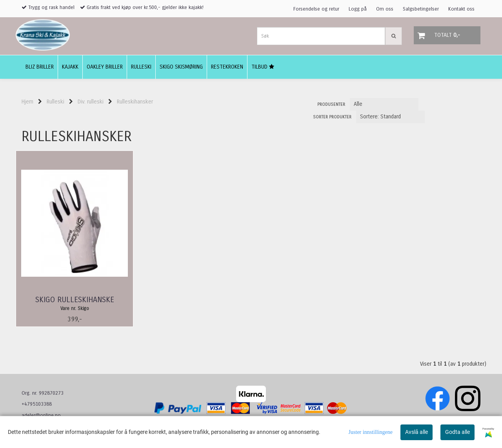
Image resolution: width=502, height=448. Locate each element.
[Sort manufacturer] (384, 104)
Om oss (385, 9)
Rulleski (55, 102)
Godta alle (457, 432)
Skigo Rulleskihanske (75, 300)
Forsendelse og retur (316, 9)
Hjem (27, 102)
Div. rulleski (91, 102)
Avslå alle (417, 432)
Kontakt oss (461, 9)
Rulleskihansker (135, 102)
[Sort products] (390, 117)
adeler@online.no (41, 415)
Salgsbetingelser (421, 9)
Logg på (358, 9)
